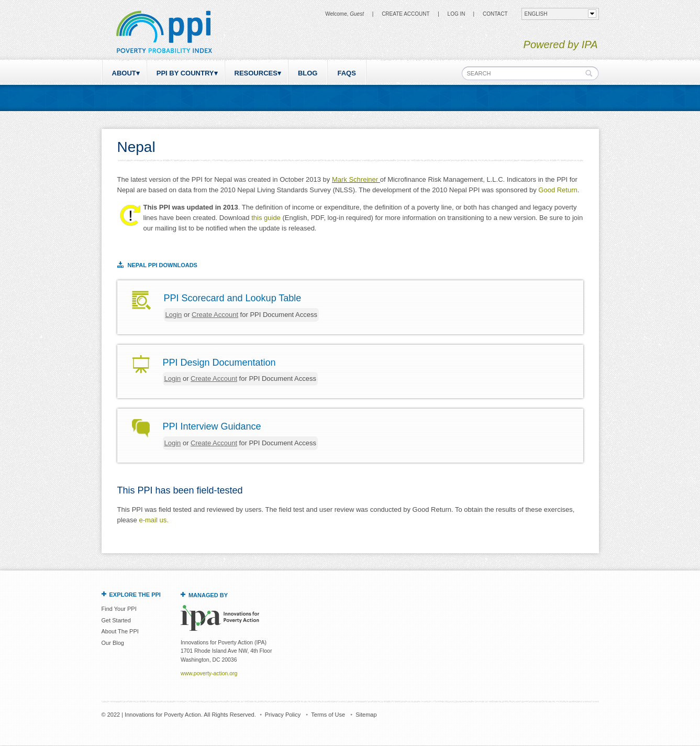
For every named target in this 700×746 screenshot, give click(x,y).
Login (174, 315)
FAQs (346, 73)
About (124, 73)
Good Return (558, 190)
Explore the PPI (135, 595)
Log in (457, 14)
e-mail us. (153, 520)
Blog (308, 73)
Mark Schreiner (356, 179)
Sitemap (366, 715)
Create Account (405, 14)
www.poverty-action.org (209, 673)
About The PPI (120, 631)
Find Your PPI (119, 609)
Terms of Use (328, 715)
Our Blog (113, 643)
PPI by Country (185, 73)
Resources (256, 73)
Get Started (116, 620)
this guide (266, 218)
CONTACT (495, 14)
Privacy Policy (283, 715)
